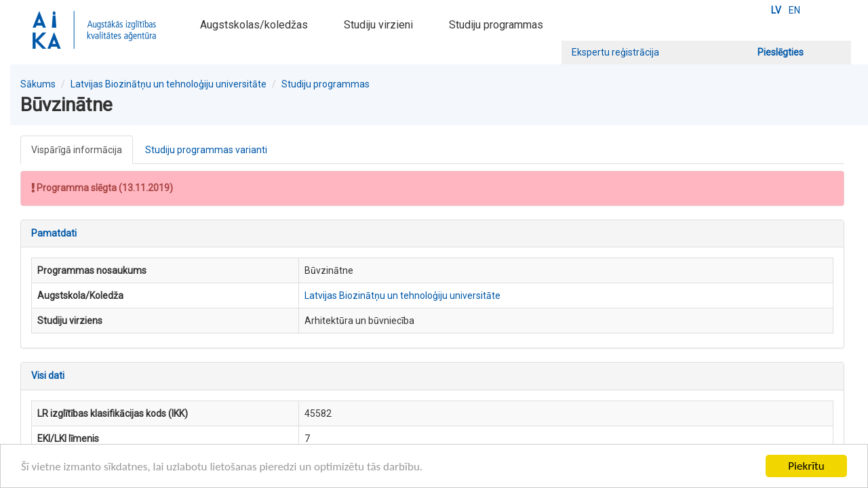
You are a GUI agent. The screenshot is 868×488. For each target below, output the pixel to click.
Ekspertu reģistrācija (615, 52)
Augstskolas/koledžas (254, 25)
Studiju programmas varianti (206, 150)
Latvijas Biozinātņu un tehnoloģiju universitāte (169, 84)
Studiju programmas (496, 25)
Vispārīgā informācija (77, 150)
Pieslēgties (781, 52)
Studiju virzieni (378, 25)
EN (794, 10)
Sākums (38, 84)
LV (776, 10)
